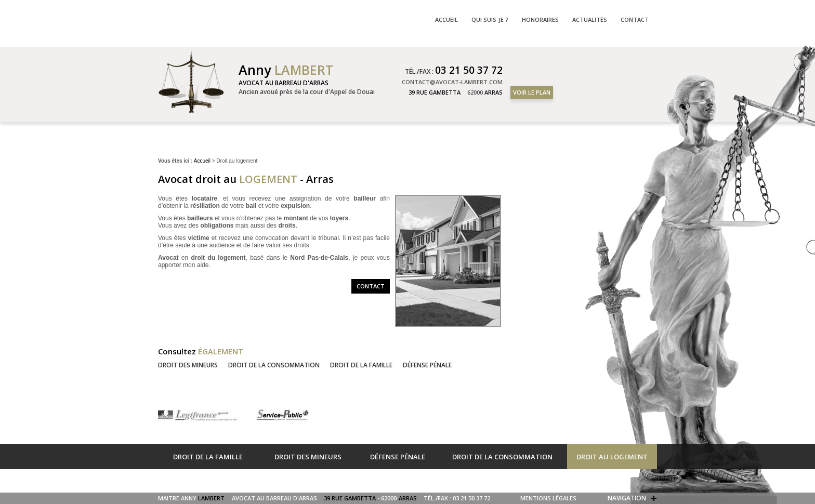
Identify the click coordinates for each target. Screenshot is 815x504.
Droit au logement (612, 457)
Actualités (590, 19)
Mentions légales (548, 498)
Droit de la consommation (274, 365)
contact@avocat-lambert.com (452, 82)
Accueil (202, 161)
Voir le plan (532, 92)
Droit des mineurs (188, 365)
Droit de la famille (361, 365)
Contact (371, 286)
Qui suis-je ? (490, 19)
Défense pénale (427, 365)
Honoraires (540, 19)
